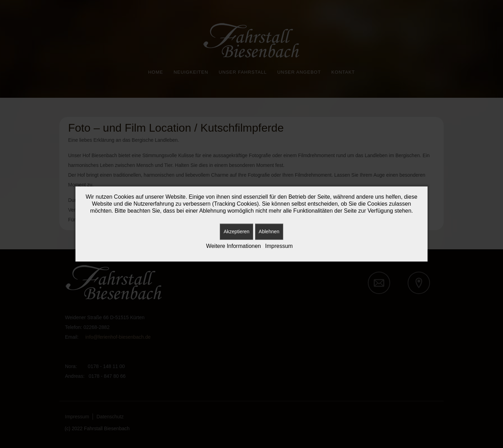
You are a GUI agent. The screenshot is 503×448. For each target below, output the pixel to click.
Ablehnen (269, 232)
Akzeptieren (236, 232)
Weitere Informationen (234, 246)
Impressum (279, 246)
